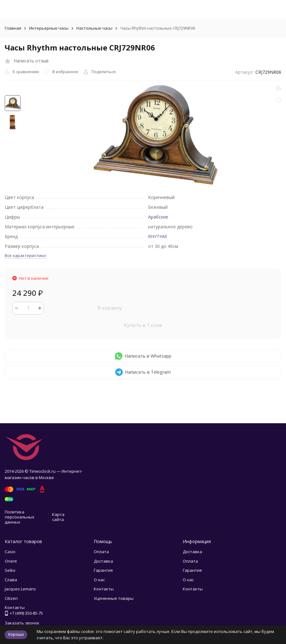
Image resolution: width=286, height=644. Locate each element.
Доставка (103, 561)
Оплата (101, 552)
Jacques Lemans (20, 589)
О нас (99, 580)
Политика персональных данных (20, 517)
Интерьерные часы (49, 28)
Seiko (10, 570)
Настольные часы (94, 28)
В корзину (110, 308)
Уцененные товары (114, 598)
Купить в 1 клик (143, 325)
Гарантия (103, 570)
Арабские (158, 217)
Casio (10, 552)
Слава (11, 580)
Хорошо (16, 634)
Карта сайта (58, 517)
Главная (13, 28)
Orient (11, 561)
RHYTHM (157, 236)
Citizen (11, 598)
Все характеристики (25, 255)
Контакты (104, 589)
